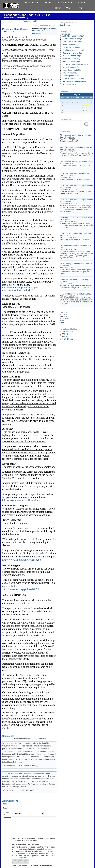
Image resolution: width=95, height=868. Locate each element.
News (47, 3)
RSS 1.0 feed (71, 348)
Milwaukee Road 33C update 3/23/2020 (79, 275)
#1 (4, 722)
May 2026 (68, 329)
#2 (4, 747)
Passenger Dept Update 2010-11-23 (28, 15)
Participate (32, 3)
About (81, 3)
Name (5, 761)
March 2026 (68, 333)
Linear (36, 698)
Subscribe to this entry (24, 834)
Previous (29, 21)
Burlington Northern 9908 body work (77, 192)
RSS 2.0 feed (71, 350)
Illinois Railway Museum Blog (16, 18)
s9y (10, 860)
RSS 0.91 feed (72, 346)
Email (5, 765)
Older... (67, 337)
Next (36, 21)
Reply (35, 722)
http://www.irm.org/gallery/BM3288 (22, 528)
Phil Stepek (47, 29)
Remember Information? (25, 831)
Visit (69, 8)
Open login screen (71, 25)
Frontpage (27, 854)
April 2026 (68, 331)
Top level (37, 854)
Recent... (67, 335)
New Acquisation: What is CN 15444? (76, 178)
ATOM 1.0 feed (72, 353)
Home (58, 8)
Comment (7, 774)
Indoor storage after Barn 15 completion (78, 136)
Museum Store (64, 3)
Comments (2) (41, 33)
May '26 (79, 95)
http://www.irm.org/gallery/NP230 (21, 558)
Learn (81, 8)
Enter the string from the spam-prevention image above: (35, 824)
